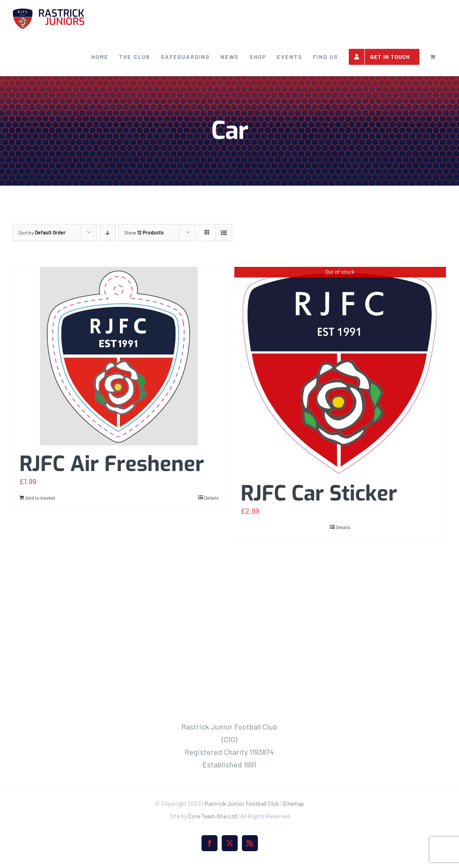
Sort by (42, 232)
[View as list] (224, 233)
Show (144, 232)
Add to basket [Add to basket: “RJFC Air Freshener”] (40, 498)
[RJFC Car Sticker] (340, 371)
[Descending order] (107, 233)
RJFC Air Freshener (112, 464)
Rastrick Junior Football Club (242, 803)
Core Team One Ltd (212, 816)
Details (211, 498)
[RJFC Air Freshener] (119, 356)
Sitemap (293, 803)
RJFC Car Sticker (319, 493)
